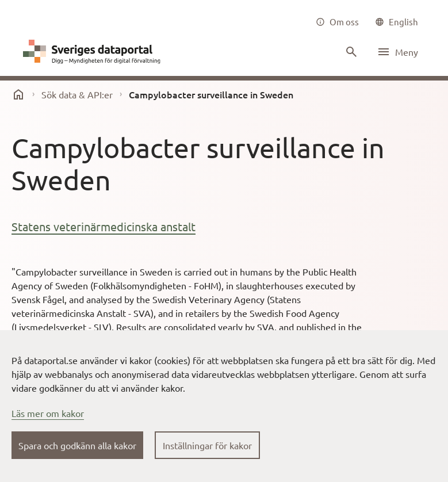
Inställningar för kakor (207, 445)
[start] (18, 94)
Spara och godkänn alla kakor (77, 445)
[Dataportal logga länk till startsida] (94, 52)
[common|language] (397, 22)
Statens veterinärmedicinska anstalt (104, 226)
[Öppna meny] (397, 52)
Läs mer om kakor (48, 413)
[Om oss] (337, 22)
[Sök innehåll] (350, 52)
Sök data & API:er (77, 94)
